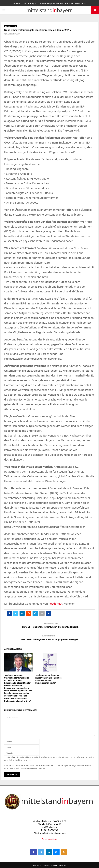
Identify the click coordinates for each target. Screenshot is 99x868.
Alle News (8, 26)
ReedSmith (55, 604)
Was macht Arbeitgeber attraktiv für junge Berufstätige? (49, 639)
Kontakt (69, 4)
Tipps (15, 26)
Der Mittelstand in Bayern (24, 4)
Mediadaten (81, 4)
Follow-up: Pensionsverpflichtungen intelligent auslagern (49, 627)
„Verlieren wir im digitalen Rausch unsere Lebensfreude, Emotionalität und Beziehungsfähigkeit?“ (49, 679)
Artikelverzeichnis (49, 839)
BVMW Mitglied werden (51, 4)
